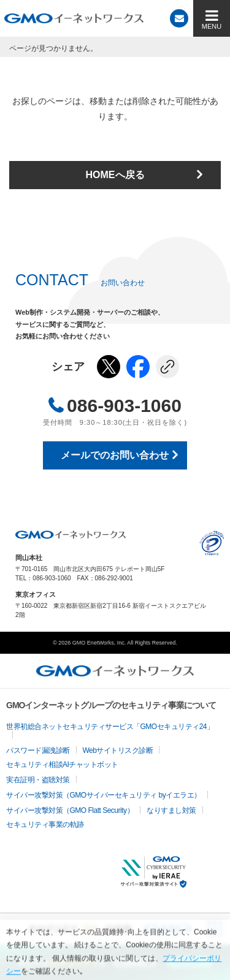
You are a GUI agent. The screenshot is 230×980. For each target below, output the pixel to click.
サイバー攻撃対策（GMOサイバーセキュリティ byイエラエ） (104, 795)
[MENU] (212, 18)
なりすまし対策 (171, 810)
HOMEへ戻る (115, 175)
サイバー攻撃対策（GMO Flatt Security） (70, 810)
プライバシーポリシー (212, 543)
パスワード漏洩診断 (38, 750)
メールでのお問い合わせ (115, 455)
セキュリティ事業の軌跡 (45, 825)
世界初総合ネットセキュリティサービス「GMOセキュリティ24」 (110, 727)
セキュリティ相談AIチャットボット (62, 765)
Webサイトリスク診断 (118, 750)
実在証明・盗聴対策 (38, 780)
